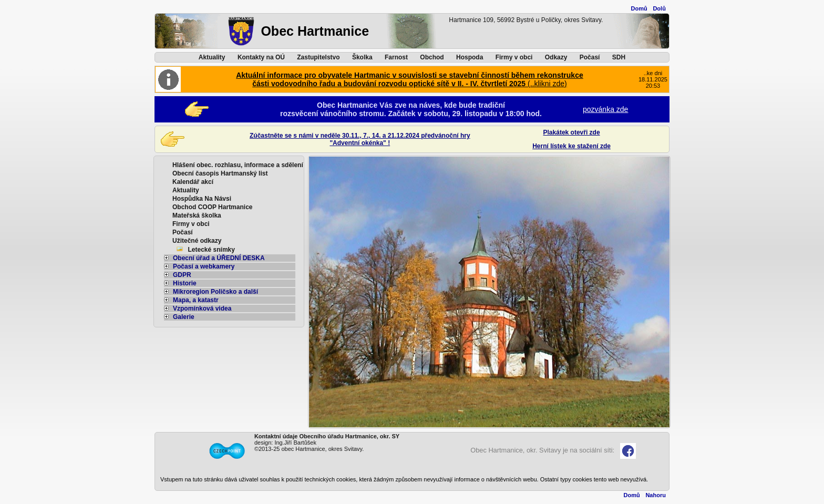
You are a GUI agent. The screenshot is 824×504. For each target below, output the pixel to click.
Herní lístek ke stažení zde (571, 146)
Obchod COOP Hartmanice (212, 207)
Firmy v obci (514, 57)
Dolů (659, 8)
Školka (362, 57)
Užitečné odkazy (197, 241)
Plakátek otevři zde (572, 132)
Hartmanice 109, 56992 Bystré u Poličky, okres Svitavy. (526, 20)
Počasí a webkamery (199, 266)
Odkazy (556, 57)
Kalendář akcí (193, 182)
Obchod (432, 57)
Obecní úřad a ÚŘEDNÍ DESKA (214, 258)
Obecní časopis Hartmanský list (220, 173)
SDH (619, 57)
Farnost (396, 57)
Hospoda (470, 57)
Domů (639, 8)
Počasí (590, 57)
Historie (180, 283)
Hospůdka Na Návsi (202, 199)
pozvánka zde (605, 109)
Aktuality (212, 57)
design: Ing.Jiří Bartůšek (285, 443)
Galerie (179, 317)
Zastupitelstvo (318, 57)
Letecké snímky (212, 250)
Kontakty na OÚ (261, 57)
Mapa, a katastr (191, 300)
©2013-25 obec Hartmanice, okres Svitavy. (309, 449)
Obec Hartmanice (315, 31)
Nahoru (656, 495)
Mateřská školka (197, 215)
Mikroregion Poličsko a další (211, 292)
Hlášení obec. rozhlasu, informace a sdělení (238, 165)
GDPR (178, 275)
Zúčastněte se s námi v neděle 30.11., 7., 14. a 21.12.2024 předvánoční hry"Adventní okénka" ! (360, 139)
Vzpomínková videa (198, 308)
